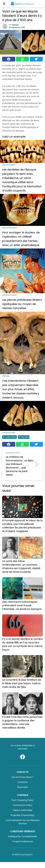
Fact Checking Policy (22, 800)
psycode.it (23, 787)
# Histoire (24, 437)
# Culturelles (9, 437)
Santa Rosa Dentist (9, 165)
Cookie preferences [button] (23, 841)
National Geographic (9, 227)
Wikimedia (6, 376)
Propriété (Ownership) (23, 815)
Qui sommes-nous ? (23, 777)
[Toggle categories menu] (4, 4)
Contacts (23, 782)
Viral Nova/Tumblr (9, 432)
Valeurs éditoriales (23, 810)
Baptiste (15, 25)
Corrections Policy (23, 805)
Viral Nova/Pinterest (9, 295)
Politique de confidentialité (22, 836)
